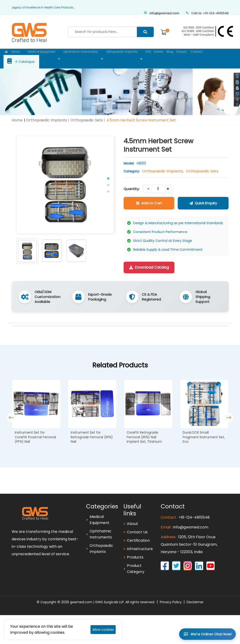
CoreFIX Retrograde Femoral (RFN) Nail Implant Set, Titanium (144, 431)
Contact (195, 56)
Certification (138, 534)
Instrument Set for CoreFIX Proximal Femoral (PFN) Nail (35, 431)
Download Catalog (149, 261)
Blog (167, 56)
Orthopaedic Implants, (163, 165)
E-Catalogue (223, 56)
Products (135, 551)
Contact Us (137, 526)
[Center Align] (145, 32)
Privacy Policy (171, 596)
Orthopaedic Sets (87, 114)
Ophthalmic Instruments (79, 56)
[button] (108, 172)
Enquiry (180, 56)
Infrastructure (140, 543)
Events (156, 56)
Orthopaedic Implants (120, 56)
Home (17, 114)
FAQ (145, 56)
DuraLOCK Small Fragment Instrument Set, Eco (204, 431)
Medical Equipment (41, 56)
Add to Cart (149, 197)
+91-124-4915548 (194, 511)
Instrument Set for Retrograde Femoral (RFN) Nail (92, 431)
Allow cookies (103, 630)
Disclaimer (195, 596)
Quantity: (132, 183)
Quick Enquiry (203, 197)
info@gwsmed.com (162, 13)
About (16, 56)
